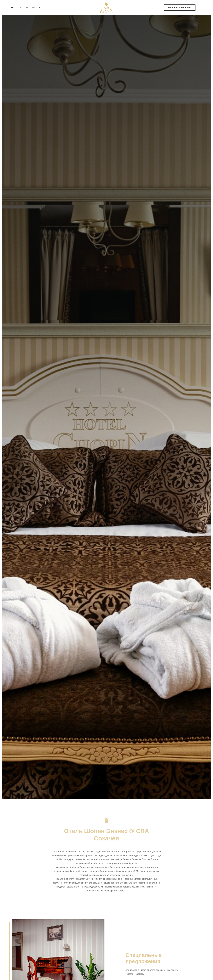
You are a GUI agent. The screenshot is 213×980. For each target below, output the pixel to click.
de (33, 7)
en (27, 7)
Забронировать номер (166, 7)
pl (21, 7)
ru (40, 7)
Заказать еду (194, 7)
